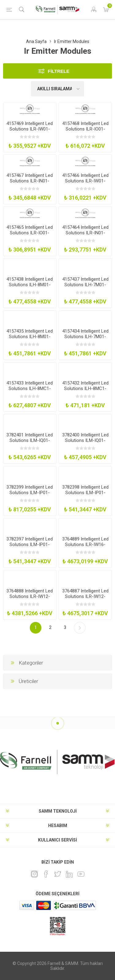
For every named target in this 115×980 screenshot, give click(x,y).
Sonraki (80, 628)
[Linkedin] (69, 874)
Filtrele (59, 71)
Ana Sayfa (36, 41)
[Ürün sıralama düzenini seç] (58, 89)
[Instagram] (34, 874)
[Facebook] (46, 874)
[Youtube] (81, 874)
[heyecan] (58, 874)
